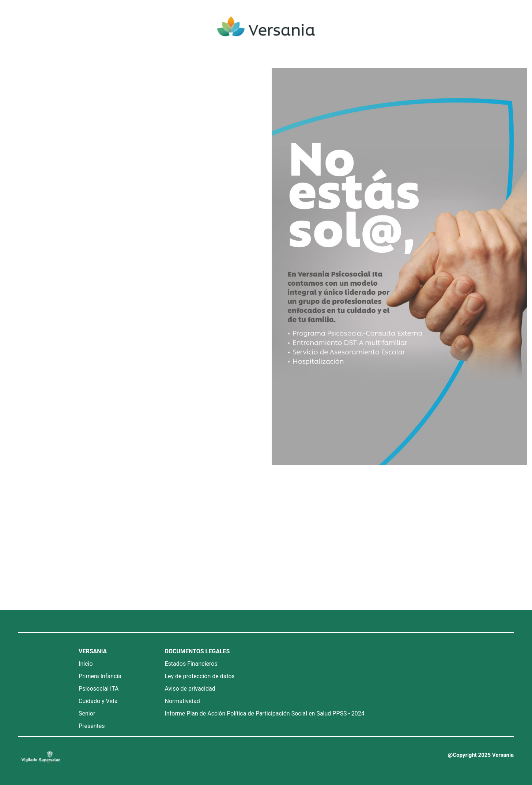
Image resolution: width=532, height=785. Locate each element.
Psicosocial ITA (99, 689)
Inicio (86, 664)
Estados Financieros (191, 664)
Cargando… (130, 336)
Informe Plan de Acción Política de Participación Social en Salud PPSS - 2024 (265, 713)
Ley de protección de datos (200, 676)
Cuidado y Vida (98, 701)
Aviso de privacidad (190, 689)
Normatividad (182, 701)
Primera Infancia (100, 676)
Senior (87, 713)
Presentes (92, 726)
